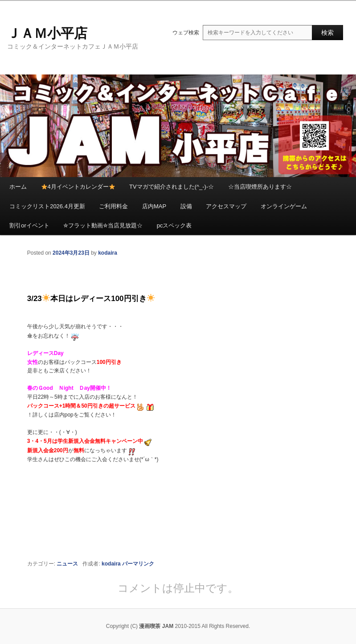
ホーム (18, 187)
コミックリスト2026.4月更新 (47, 206)
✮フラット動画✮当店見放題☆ (103, 225)
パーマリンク (138, 564)
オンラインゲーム (284, 206)
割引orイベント (29, 225)
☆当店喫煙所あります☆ (260, 187)
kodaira (108, 253)
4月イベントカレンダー (78, 187)
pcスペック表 (174, 225)
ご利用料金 (113, 206)
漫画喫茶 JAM (156, 626)
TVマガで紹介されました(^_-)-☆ (172, 187)
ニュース (67, 564)
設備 (186, 206)
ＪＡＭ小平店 (47, 33)
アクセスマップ (226, 206)
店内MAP (154, 206)
